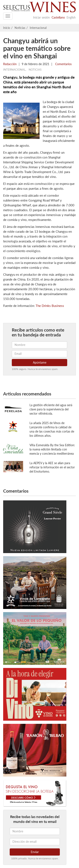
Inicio (7, 28)
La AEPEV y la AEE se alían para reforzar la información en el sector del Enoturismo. (52, 467)
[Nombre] (35, 831)
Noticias (20, 28)
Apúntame (40, 362)
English (71, 17)
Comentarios (63, 64)
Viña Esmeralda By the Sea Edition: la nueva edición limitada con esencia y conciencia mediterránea (52, 449)
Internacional (38, 28)
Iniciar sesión (41, 17)
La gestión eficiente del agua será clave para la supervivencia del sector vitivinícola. (51, 409)
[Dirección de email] (35, 842)
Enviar (35, 852)
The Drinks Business (50, 306)
